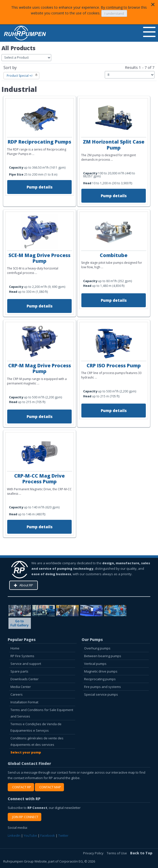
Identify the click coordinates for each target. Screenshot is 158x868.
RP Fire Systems (22, 656)
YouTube (30, 835)
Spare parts (19, 671)
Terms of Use (117, 853)
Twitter (63, 835)
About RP (26, 585)
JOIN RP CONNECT (25, 817)
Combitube (114, 255)
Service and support (26, 664)
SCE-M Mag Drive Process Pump (39, 258)
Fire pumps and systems (103, 687)
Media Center (21, 687)
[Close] (153, 4)
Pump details (40, 187)
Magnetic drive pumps (101, 671)
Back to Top (141, 853)
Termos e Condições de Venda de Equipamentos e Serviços (36, 727)
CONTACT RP (21, 787)
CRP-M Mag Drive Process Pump (40, 368)
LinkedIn (14, 835)
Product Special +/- (20, 76)
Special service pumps (101, 694)
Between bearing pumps (103, 656)
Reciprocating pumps (100, 679)
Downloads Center (25, 679)
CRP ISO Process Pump (114, 365)
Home (15, 648)
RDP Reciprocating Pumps (39, 142)
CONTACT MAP (49, 787)
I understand (114, 13)
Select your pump (26, 752)
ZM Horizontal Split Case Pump (114, 145)
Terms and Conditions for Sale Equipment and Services (42, 713)
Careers (17, 694)
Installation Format (24, 702)
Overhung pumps (97, 648)
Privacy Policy (94, 853)
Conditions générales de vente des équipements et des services (37, 741)
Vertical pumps (95, 664)
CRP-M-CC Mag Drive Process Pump (39, 479)
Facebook (48, 835)
